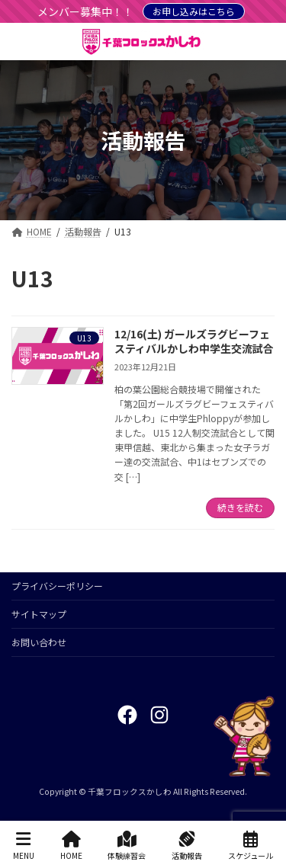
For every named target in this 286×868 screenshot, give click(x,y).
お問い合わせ (39, 642)
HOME (71, 846)
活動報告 (187, 846)
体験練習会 (127, 846)
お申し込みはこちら (194, 11)
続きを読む (240, 507)
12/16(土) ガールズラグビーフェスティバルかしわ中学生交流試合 (194, 341)
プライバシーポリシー (57, 586)
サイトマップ (39, 614)
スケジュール (251, 846)
